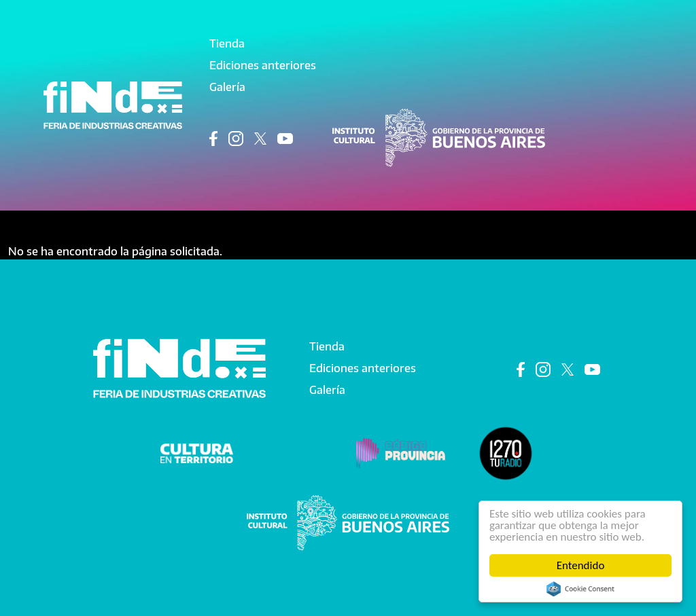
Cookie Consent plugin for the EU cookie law (580, 589)
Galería (227, 87)
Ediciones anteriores (263, 65)
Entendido (581, 565)
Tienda (227, 43)
